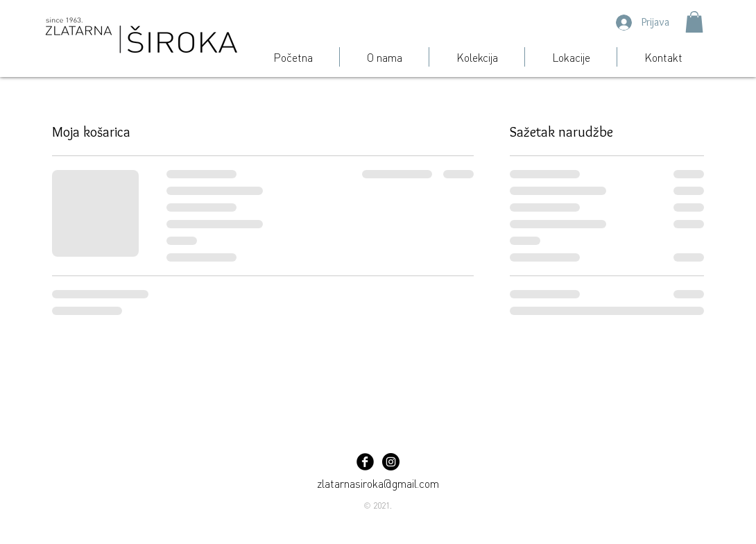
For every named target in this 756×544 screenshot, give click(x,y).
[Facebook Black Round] (365, 462)
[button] (694, 22)
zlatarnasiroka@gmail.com (378, 483)
